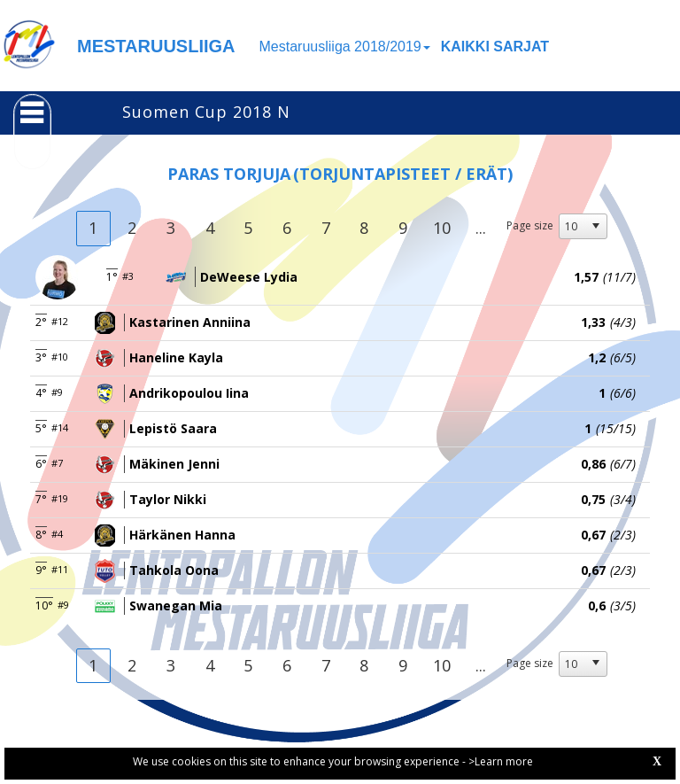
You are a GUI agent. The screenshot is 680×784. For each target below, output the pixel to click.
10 (442, 228)
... (481, 228)
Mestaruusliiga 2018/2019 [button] (345, 47)
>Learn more (501, 761)
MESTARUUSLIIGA (156, 46)
